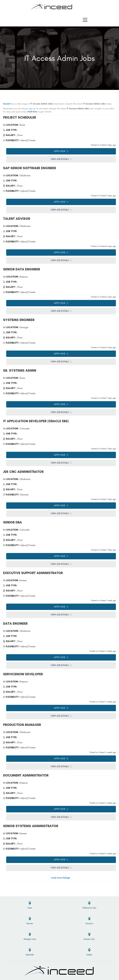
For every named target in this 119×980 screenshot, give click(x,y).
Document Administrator (26, 775)
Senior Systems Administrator (31, 826)
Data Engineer (15, 623)
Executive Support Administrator (33, 573)
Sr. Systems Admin (20, 370)
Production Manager (22, 725)
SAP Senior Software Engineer (30, 168)
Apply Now (61, 151)
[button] (85, 20)
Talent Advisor (17, 219)
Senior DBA (12, 522)
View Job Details (61, 159)
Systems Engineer (19, 320)
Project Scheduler (20, 117)
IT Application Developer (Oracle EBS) (36, 421)
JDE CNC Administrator (23, 472)
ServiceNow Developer (23, 674)
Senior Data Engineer (22, 269)
